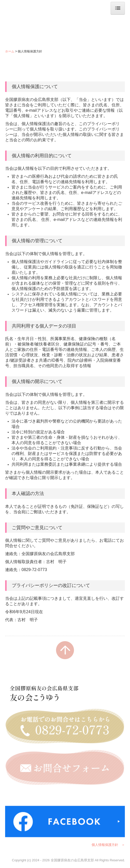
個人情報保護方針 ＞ (108, 845)
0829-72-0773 (34, 570)
